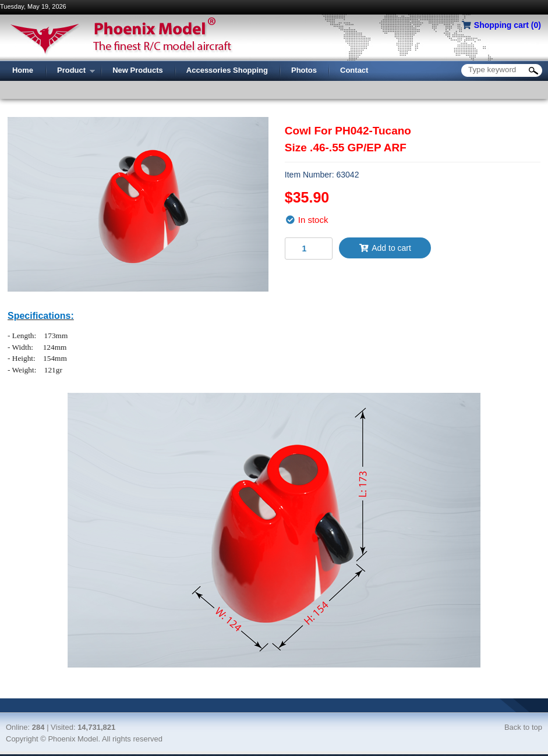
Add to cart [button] (385, 248)
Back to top (523, 727)
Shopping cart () (508, 25)
